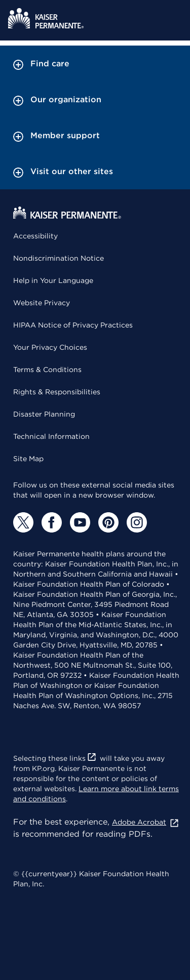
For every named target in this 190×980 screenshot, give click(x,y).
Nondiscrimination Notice (59, 258)
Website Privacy (42, 303)
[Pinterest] (108, 522)
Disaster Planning (44, 414)
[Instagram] (137, 522)
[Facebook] (52, 522)
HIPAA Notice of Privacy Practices (73, 325)
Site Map (28, 459)
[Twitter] (23, 522)
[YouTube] (80, 522)
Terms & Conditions (47, 370)
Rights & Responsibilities (57, 392)
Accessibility (35, 236)
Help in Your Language (53, 280)
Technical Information (51, 436)
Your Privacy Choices (50, 347)
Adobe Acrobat (146, 822)
